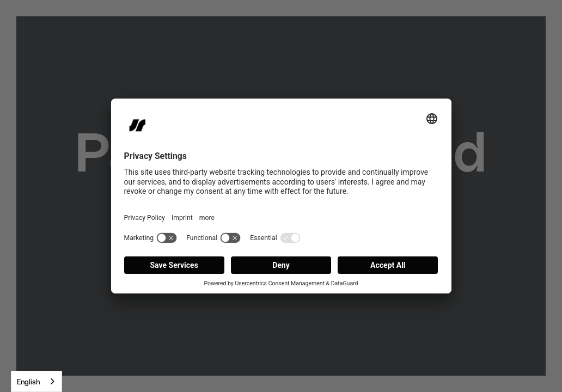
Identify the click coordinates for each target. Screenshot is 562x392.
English (28, 381)
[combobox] (36, 381)
